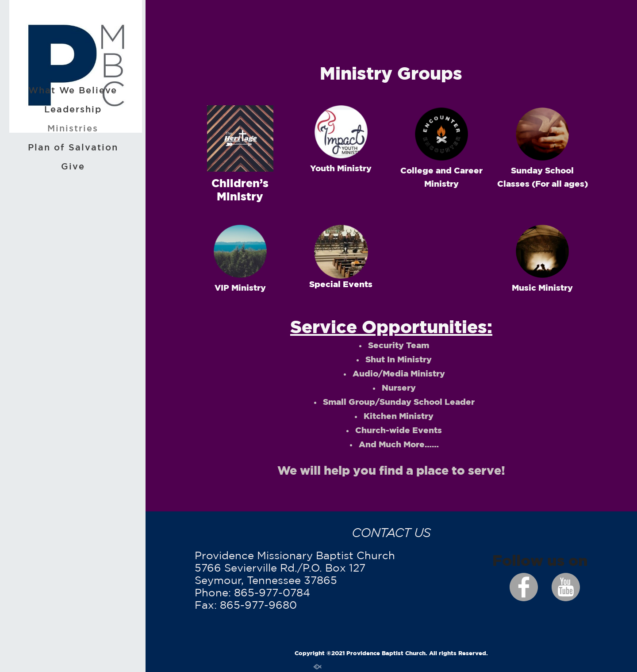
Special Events (341, 284)
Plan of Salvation (73, 147)
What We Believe (73, 90)
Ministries (73, 128)
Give (73, 166)
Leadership (73, 109)
